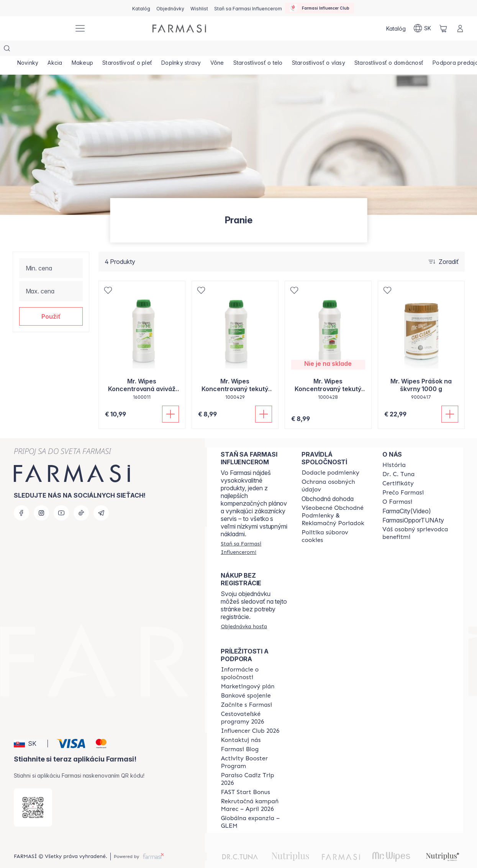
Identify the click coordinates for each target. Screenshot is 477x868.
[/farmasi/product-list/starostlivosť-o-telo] (268, 50)
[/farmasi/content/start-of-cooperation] (246, 689)
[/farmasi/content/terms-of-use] (335, 500)
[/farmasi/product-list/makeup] (86, 50)
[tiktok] (81, 498)
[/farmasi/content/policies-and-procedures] (335, 470)
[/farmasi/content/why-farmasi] (403, 477)
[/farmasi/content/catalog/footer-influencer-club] (250, 716)
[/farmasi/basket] (443, 28)
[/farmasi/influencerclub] (320, 8)
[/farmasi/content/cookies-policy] (335, 521)
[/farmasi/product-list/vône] (226, 50)
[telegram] (101, 498)
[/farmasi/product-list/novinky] (29, 50)
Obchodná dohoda (328, 483)
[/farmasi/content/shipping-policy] (330, 457)
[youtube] (61, 498)
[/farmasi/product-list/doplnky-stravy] (188, 50)
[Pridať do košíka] (170, 399)
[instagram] (41, 498)
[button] (51, 301)
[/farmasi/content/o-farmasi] (397, 486)
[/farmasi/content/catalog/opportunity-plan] (248, 671)
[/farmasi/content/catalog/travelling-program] (254, 703)
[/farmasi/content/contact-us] (241, 725)
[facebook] (21, 498)
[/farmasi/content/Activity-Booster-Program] (254, 747)
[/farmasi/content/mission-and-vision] (398, 459)
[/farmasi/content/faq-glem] (254, 807)
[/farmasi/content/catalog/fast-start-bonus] (245, 777)
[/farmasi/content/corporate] (254, 658)
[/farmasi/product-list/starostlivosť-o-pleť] (133, 50)
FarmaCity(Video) (407, 496)
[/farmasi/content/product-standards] (398, 468)
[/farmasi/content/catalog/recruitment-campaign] (254, 790)
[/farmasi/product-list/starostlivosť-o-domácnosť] (402, 50)
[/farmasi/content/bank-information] (246, 680)
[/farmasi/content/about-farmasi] (394, 450)
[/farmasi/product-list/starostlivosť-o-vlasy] (330, 50)
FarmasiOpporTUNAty (413, 505)
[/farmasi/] (39, 29)
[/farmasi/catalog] (141, 8)
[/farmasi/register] (170, 8)
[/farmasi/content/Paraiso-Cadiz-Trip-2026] (254, 764)
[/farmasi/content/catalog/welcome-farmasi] (416, 518)
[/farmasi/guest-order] (244, 611)
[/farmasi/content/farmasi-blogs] (240, 734)
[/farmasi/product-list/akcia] (57, 50)
